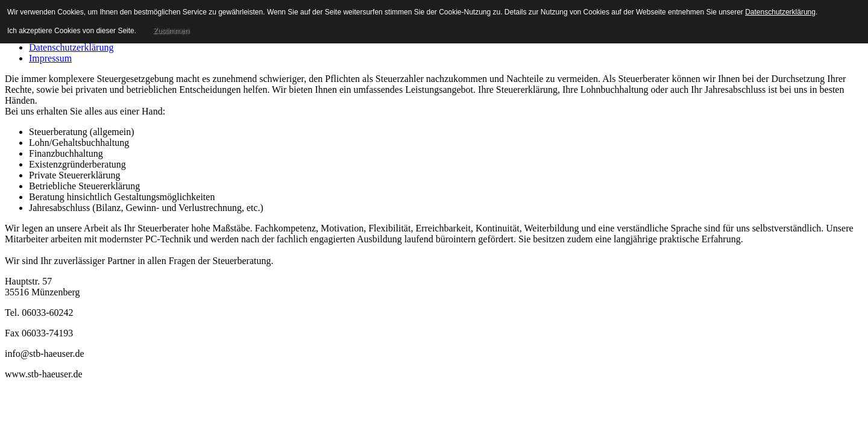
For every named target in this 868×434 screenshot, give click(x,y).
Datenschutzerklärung (71, 47)
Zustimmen (171, 31)
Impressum (50, 58)
